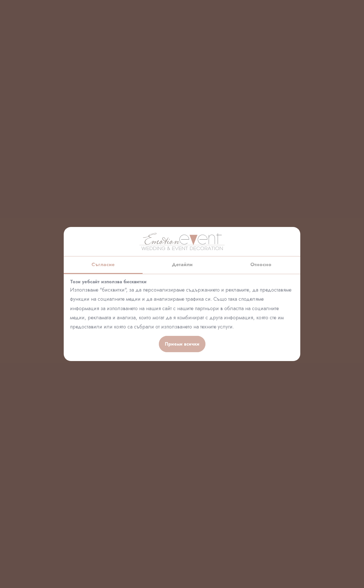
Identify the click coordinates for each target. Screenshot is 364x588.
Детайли (182, 264)
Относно (261, 264)
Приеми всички (182, 344)
